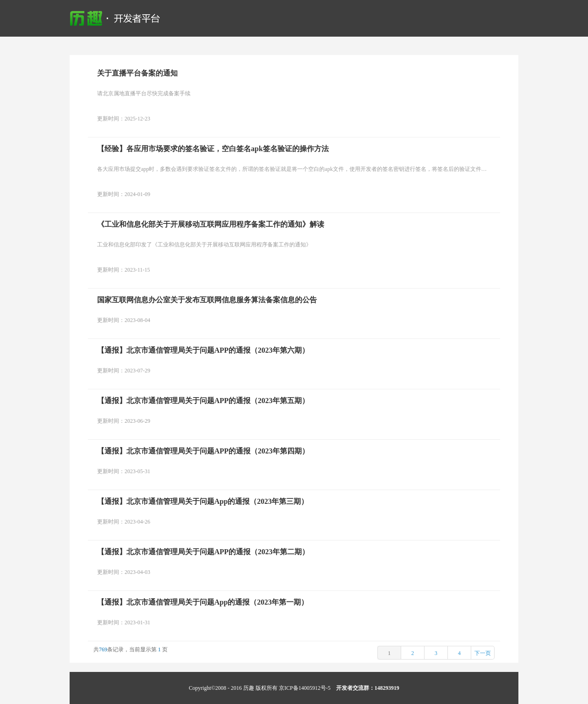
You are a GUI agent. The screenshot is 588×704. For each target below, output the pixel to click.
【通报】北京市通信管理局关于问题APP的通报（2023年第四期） (203, 451)
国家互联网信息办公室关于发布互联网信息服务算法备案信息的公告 (207, 300)
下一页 (483, 653)
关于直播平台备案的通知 (137, 73)
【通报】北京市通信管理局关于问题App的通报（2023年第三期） (203, 501)
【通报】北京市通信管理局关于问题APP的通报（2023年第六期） (203, 350)
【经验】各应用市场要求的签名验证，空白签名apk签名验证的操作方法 (213, 149)
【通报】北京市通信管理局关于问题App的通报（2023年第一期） (203, 602)
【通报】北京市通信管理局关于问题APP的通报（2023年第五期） (203, 401)
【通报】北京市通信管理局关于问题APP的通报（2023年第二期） (203, 552)
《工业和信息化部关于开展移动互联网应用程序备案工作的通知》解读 (211, 224)
